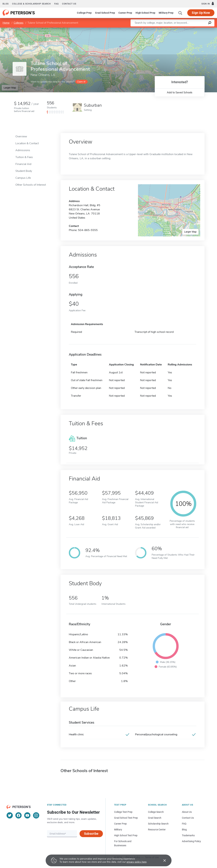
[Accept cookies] (162, 860)
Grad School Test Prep (126, 818)
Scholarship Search (158, 824)
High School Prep (145, 13)
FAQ (56, 4)
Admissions (23, 150)
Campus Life (23, 178)
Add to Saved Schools (180, 92)
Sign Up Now (201, 13)
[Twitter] (10, 815)
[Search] (180, 13)
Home (6, 23)
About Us (187, 812)
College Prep (84, 13)
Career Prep (125, 13)
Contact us (69, 4)
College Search (156, 812)
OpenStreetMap (194, 29)
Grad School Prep (105, 13)
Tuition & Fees (24, 157)
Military (118, 830)
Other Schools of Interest (31, 185)
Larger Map (10, 88)
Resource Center (157, 830)
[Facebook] (19, 815)
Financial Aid (23, 164)
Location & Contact (27, 143)
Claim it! (81, 82)
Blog (6, 4)
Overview (21, 136)
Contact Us (188, 818)
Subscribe (91, 834)
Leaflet (175, 29)
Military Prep (166, 13)
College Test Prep (123, 812)
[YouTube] (27, 815)
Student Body (24, 171)
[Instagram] (36, 815)
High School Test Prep (126, 835)
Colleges (19, 23)
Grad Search (155, 818)
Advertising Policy (191, 841)
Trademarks (188, 835)
